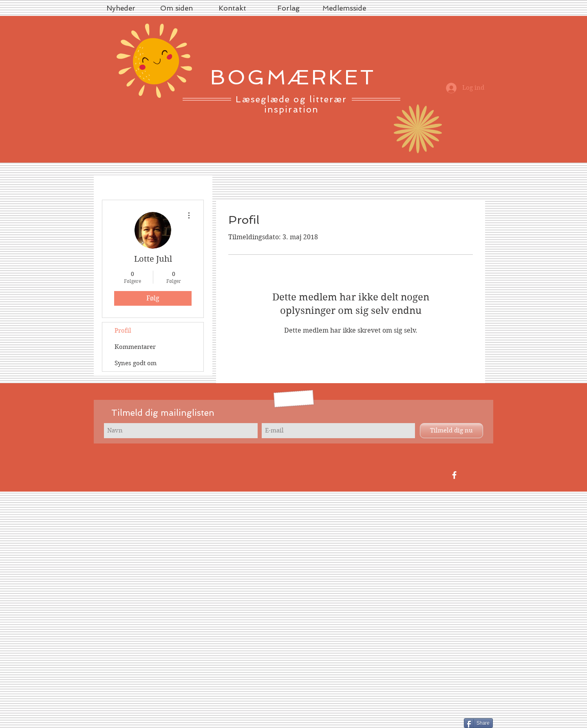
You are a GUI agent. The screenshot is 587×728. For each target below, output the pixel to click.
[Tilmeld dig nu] (451, 431)
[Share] (478, 723)
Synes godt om (136, 363)
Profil (123, 331)
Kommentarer (135, 347)
